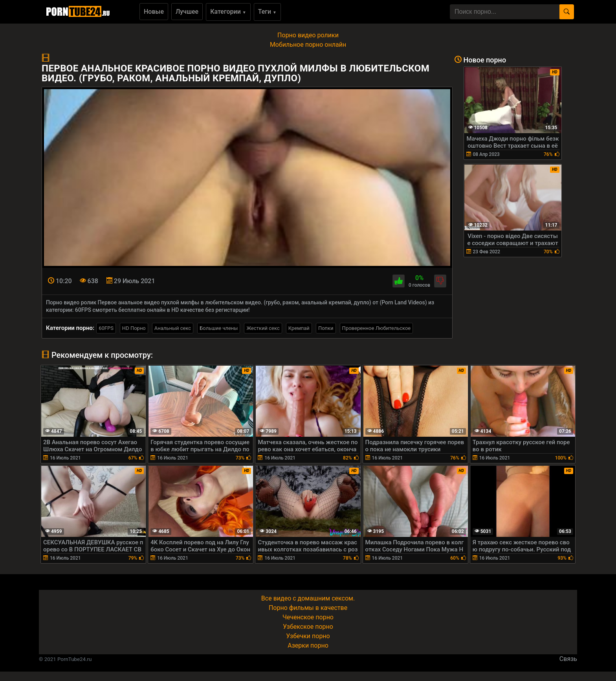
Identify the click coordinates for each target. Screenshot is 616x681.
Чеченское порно (308, 617)
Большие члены (219, 328)
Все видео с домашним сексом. (308, 598)
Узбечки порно (308, 636)
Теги (267, 12)
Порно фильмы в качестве (308, 608)
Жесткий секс (263, 328)
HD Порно (134, 328)
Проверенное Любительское (377, 328)
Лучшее (187, 12)
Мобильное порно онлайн (308, 45)
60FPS (106, 328)
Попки (326, 328)
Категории (228, 12)
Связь (568, 659)
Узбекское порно (308, 627)
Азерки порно (308, 645)
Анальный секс (173, 328)
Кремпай (299, 328)
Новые (154, 12)
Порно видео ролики (308, 35)
